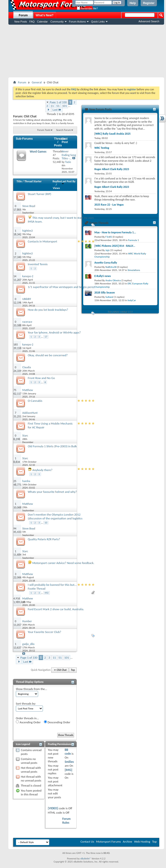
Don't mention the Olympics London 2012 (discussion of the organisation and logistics (55, 516)
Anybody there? (42, 470)
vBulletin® (86, 859)
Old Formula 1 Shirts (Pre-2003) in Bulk (52, 446)
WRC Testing (102, 148)
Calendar (43, 22)
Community (57, 22)
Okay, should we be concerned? (48, 355)
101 (64, 106)
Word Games (38, 152)
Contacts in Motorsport (43, 241)
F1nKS (109, 237)
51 (58, 106)
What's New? (45, 15)
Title (19, 181)
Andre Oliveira (113, 280)
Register (149, 3)
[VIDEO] (53, 808)
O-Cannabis (35, 401)
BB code (68, 752)
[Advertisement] (86, 51)
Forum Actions (77, 22)
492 (47, 593)
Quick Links (98, 22)
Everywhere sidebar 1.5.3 (120, 312)
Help (133, 3)
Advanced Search (149, 21)
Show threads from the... (31, 689)
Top (73, 670)
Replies (57, 181)
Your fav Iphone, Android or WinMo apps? (54, 332)
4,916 (17, 598)
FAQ (32, 22)
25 (15, 481)
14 (15, 276)
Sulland (109, 297)
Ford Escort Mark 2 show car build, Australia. (56, 609)
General (37, 82)
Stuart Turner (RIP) (40, 194)
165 (16, 345)
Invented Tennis (38, 264)
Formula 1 (134, 240)
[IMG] (69, 770)
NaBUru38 (111, 267)
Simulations (134, 270)
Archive (127, 842)
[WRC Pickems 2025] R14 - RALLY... (115, 246)
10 (46, 523)
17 (46, 337)
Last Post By (68, 182)
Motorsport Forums (108, 842)
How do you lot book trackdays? (48, 310)
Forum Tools (44, 130)
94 (15, 529)
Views (56, 188)
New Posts (21, 22)
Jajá (107, 250)
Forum (23, 15)
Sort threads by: (26, 704)
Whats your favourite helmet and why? (52, 492)
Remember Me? (87, 9)
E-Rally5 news (103, 276)
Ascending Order (28, 722)
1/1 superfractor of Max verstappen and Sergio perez (61, 287)
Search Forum (64, 130)
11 (52, 106)
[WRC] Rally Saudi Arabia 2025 (112, 134)
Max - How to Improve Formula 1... (115, 232)
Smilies (69, 762)
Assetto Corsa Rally (106, 263)
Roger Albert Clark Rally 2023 (112, 169)
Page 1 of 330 (58, 102)
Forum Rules (66, 821)
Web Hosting (142, 842)
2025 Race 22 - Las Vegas (109, 205)
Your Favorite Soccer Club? (44, 632)
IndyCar (132, 300)
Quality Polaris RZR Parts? (44, 539)
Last (57, 110)
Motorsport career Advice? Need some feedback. (63, 563)
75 (15, 390)
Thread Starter (33, 181)
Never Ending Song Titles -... (69, 155)
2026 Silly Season (105, 293)
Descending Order (57, 722)
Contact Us (87, 842)
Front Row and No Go (41, 378)
